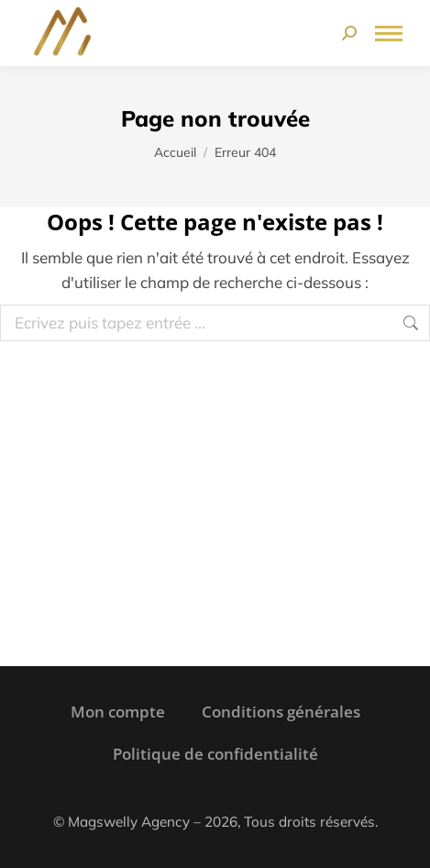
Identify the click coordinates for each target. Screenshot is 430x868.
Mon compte (118, 712)
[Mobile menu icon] (389, 33)
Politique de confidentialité (215, 754)
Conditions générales (281, 712)
